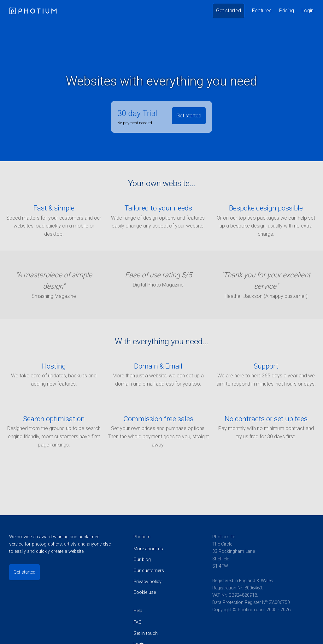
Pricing (287, 11)
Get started (229, 11)
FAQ (138, 622)
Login (308, 11)
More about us (148, 549)
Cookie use (145, 592)
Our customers (149, 571)
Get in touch (146, 633)
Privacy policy (147, 582)
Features (262, 11)
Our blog (142, 560)
